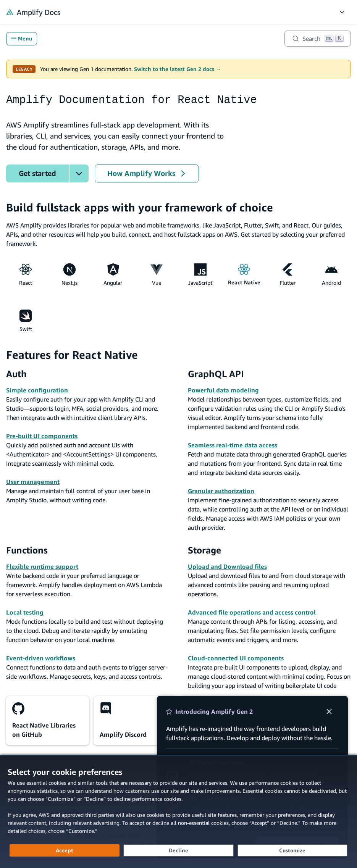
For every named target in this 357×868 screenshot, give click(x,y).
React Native (244, 275)
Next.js (69, 275)
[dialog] (178, 812)
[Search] (318, 39)
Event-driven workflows (41, 658)
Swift (26, 321)
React (26, 275)
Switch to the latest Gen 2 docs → (178, 69)
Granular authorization (221, 491)
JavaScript (200, 275)
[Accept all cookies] (65, 850)
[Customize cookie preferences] (292, 850)
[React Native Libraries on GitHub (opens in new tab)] (48, 721)
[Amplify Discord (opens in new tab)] (135, 721)
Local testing (25, 612)
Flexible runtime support (42, 566)
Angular (113, 275)
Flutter (288, 275)
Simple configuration (37, 390)
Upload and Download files (227, 566)
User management (33, 482)
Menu (22, 39)
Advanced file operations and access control (252, 612)
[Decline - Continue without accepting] (178, 850)
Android (331, 275)
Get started (37, 173)
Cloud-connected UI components (236, 658)
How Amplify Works (147, 173)
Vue (157, 275)
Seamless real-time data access (233, 445)
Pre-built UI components (42, 436)
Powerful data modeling (223, 390)
